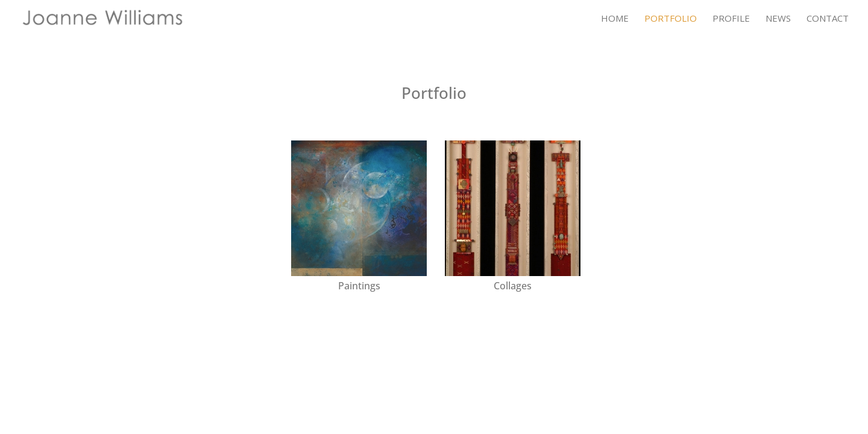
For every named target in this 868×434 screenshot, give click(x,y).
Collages (513, 286)
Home (615, 19)
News (778, 19)
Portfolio (671, 19)
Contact (828, 19)
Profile (731, 19)
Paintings (359, 286)
